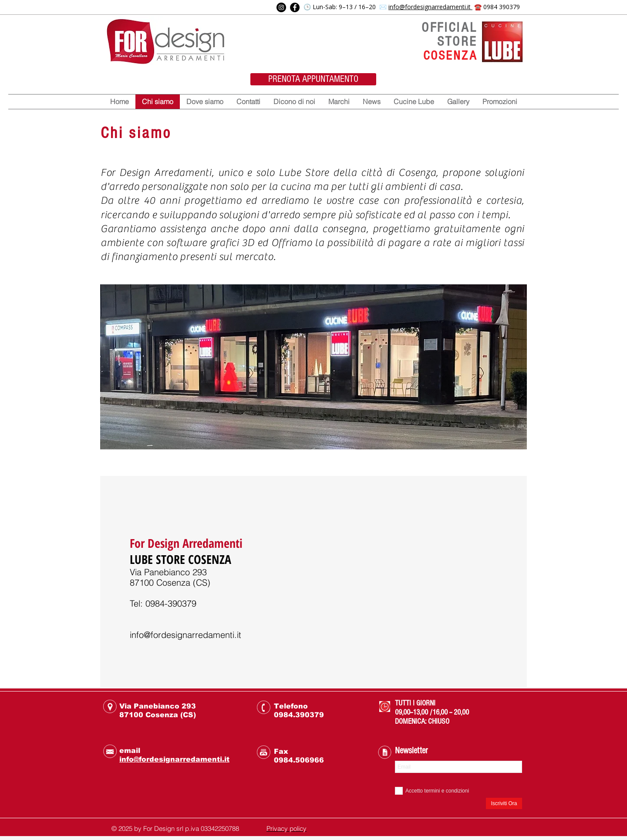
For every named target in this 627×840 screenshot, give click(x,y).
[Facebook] (295, 7)
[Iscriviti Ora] (504, 803)
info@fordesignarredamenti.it (430, 7)
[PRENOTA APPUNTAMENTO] (313, 79)
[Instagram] (281, 7)
